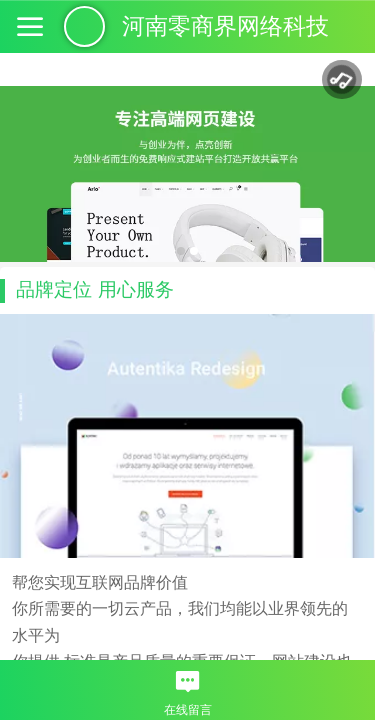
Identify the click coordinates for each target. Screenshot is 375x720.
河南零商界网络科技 (225, 26)
